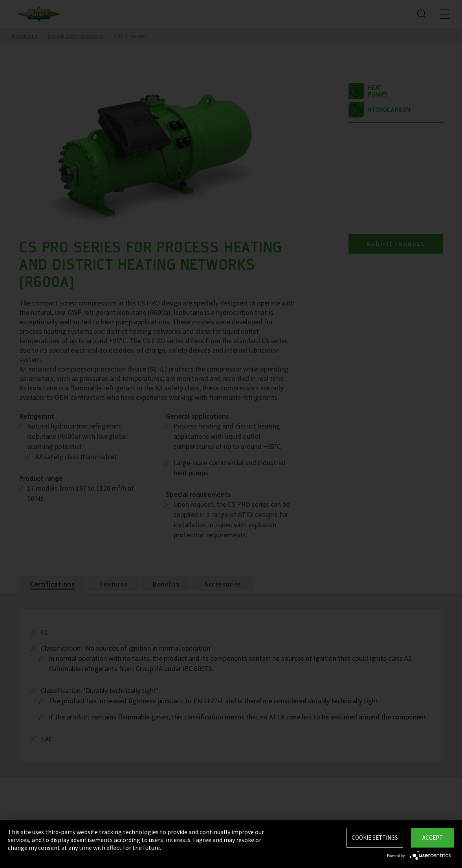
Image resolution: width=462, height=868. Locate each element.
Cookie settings (375, 838)
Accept (433, 838)
